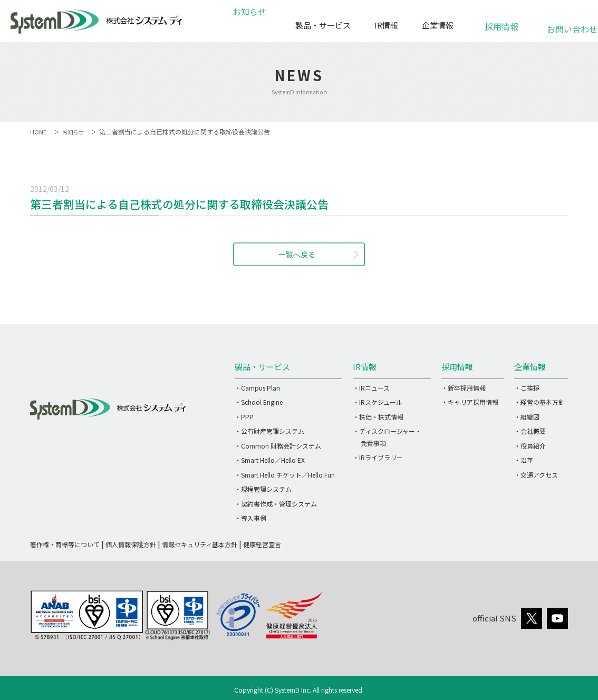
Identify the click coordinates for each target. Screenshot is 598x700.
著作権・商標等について (65, 544)
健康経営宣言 (262, 544)
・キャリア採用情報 (470, 402)
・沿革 (524, 460)
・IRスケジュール (378, 402)
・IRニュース (371, 388)
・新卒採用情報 (464, 388)
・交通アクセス (536, 475)
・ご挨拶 (527, 388)
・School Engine (259, 402)
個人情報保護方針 (131, 544)
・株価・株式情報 (378, 417)
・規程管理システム (263, 489)
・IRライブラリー (378, 457)
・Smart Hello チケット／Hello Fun (285, 475)
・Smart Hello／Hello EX (270, 460)
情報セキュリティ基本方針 (200, 544)
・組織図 (527, 417)
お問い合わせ (566, 23)
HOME (39, 132)
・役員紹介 (530, 446)
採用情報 (501, 21)
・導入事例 (250, 518)
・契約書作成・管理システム (276, 504)
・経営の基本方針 (539, 402)
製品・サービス (323, 25)
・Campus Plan (257, 388)
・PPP (244, 417)
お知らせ (256, 25)
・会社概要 (530, 431)
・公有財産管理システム (269, 431)
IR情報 (386, 25)
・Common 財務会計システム (278, 446)
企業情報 (438, 25)
